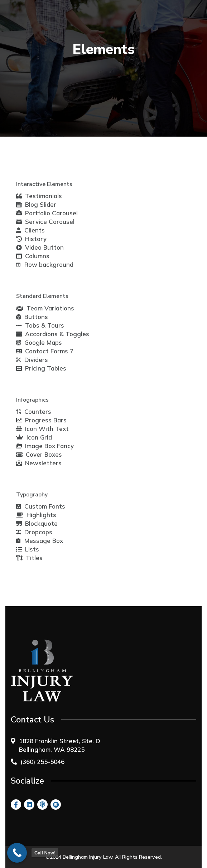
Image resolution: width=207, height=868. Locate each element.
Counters (34, 411)
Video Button (40, 247)
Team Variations (45, 308)
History (31, 239)
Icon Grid (34, 437)
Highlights (36, 515)
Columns (33, 256)
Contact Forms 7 (45, 351)
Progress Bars (41, 420)
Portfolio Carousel (47, 213)
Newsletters (39, 463)
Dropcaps (34, 532)
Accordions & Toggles (53, 334)
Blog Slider (36, 205)
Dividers (32, 360)
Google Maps (39, 342)
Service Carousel (45, 222)
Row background (45, 264)
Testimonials (39, 196)
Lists (28, 549)
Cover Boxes (39, 454)
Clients (30, 230)
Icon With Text (42, 429)
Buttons (32, 317)
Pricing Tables (41, 368)
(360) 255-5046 (42, 762)
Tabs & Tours (40, 325)
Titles (29, 558)
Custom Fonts (41, 506)
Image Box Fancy (45, 446)
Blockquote (37, 524)
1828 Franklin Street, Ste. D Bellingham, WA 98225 (60, 745)
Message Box (40, 541)
